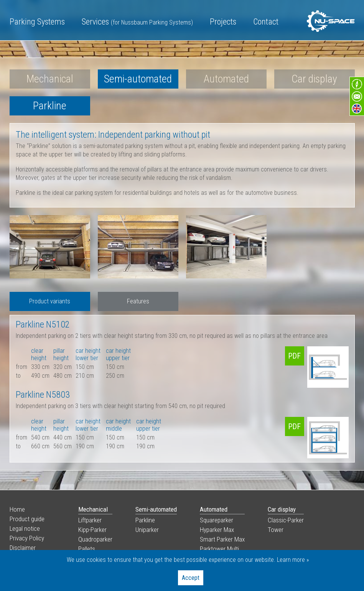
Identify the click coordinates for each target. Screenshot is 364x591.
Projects (223, 22)
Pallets (87, 549)
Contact (266, 22)
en (357, 109)
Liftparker (90, 520)
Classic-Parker (286, 520)
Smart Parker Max (222, 539)
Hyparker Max (217, 530)
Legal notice (25, 528)
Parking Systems (37, 22)
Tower (276, 530)
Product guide (27, 519)
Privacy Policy (27, 538)
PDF (294, 356)
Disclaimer (23, 548)
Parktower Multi (219, 549)
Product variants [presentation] (50, 301)
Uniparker (147, 530)
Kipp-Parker (92, 530)
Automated (226, 79)
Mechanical (50, 79)
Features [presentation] (138, 301)
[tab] (50, 301)
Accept (191, 578)
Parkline (50, 106)
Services (137, 22)
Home (17, 509)
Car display (314, 79)
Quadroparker (95, 539)
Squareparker (217, 520)
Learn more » (293, 560)
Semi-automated (138, 79)
